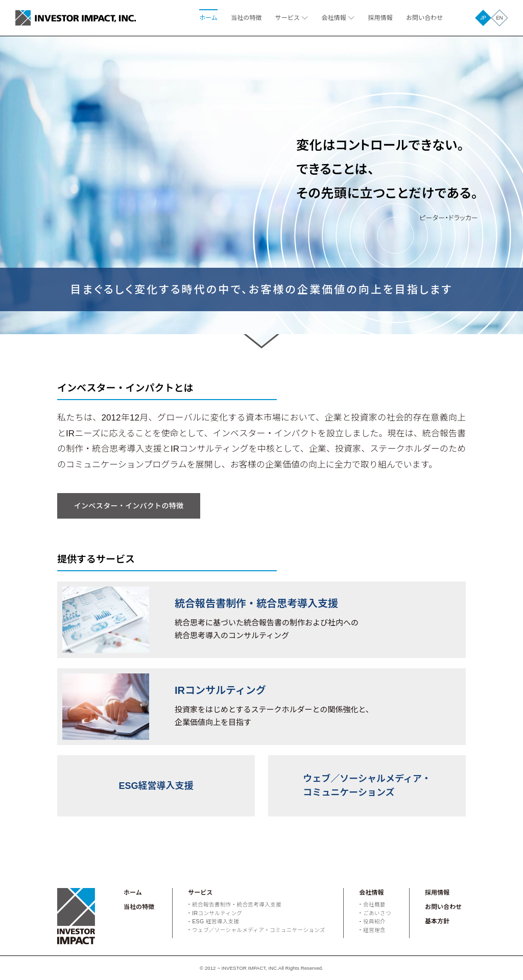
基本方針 (437, 921)
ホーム (208, 18)
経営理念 (374, 930)
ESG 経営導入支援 (216, 921)
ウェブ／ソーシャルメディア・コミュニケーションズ (367, 786)
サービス (288, 18)
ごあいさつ (377, 913)
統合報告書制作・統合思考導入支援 (237, 904)
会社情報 (334, 18)
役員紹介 (374, 921)
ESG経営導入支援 (156, 786)
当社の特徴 (246, 18)
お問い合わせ (424, 18)
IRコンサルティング (217, 913)
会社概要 (374, 904)
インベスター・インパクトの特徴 (129, 506)
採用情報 (380, 18)
